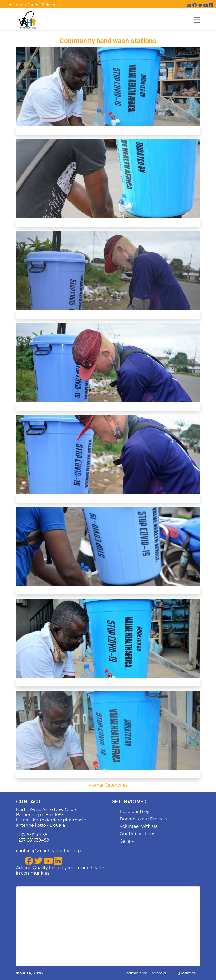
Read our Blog (135, 812)
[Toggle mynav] (197, 20)
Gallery (127, 841)
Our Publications (137, 834)
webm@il (160, 973)
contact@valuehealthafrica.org (49, 851)
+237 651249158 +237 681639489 (33, 837)
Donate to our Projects (144, 819)
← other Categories (108, 785)
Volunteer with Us (139, 826)
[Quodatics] (186, 973)
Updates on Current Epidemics (33, 5)
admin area (137, 973)
